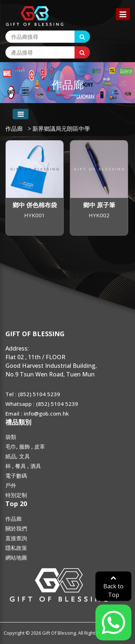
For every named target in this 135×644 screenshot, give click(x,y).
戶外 (11, 485)
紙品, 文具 (18, 456)
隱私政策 (16, 548)
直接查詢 (16, 538)
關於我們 (16, 528)
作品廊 (14, 129)
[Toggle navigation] (21, 114)
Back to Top (113, 587)
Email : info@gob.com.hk (37, 413)
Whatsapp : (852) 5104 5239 (42, 404)
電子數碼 (16, 476)
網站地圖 (16, 557)
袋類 (11, 437)
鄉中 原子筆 (99, 205)
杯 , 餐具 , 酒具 (23, 466)
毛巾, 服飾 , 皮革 (25, 446)
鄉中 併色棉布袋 (35, 205)
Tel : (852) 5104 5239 (33, 394)
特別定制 (16, 495)
